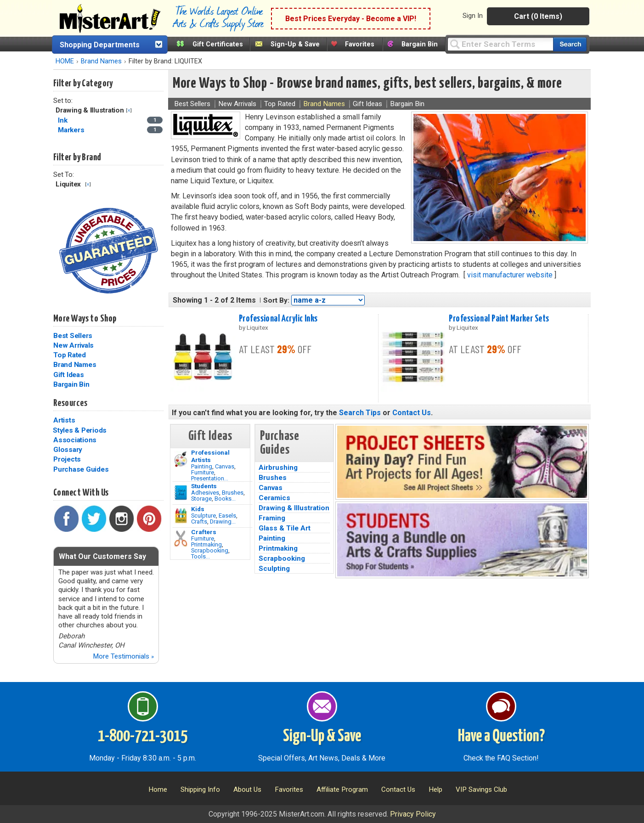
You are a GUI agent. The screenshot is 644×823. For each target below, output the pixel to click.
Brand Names (101, 61)
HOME (65, 61)
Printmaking (206, 544)
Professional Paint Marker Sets (499, 319)
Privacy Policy (413, 814)
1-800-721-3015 (143, 737)
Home (158, 789)
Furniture (203, 472)
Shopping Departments (100, 45)
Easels (227, 516)
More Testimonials (123, 656)
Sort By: (276, 300)
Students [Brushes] (204, 486)
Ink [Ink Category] (63, 120)
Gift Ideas (69, 375)
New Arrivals (73, 345)
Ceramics (274, 498)
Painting (202, 466)
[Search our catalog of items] (570, 44)
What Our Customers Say (102, 556)
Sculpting (274, 569)
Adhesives (205, 493)
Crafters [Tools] (204, 532)
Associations (75, 440)
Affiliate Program (342, 789)
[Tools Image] (181, 539)
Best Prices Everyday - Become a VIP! (351, 19)
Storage (201, 499)
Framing (272, 518)
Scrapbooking (210, 550)
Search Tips (360, 413)
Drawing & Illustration (294, 508)
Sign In (473, 16)
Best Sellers (73, 336)
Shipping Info (200, 789)
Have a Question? (501, 737)
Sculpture (203, 516)
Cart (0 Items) (538, 16)
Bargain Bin (420, 44)
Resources (70, 403)
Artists (64, 420)
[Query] (500, 44)
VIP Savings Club (481, 789)
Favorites (360, 44)
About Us (247, 789)
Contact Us (412, 413)
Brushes (233, 493)
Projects (67, 459)
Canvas (225, 466)
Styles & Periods (80, 430)
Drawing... (223, 521)
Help (435, 789)
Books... (225, 499)
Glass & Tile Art (285, 528)
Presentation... (210, 478)
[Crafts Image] (181, 516)
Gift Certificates (218, 44)
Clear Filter (129, 110)
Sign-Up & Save (295, 44)
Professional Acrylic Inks (278, 319)
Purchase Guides (81, 469)
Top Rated (70, 355)
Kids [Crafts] (198, 509)
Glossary (68, 450)
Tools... (201, 556)
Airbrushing (278, 468)
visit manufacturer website (510, 275)
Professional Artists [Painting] (210, 456)
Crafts (199, 521)
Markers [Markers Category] (72, 130)
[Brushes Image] (181, 493)
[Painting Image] (181, 459)
